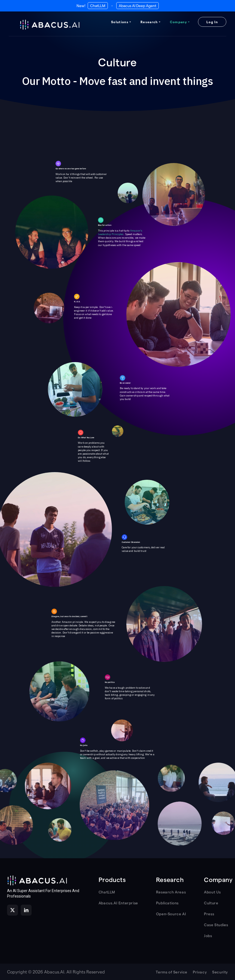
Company (178, 22)
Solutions (120, 22)
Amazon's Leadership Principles (120, 232)
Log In (212, 22)
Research (149, 22)
